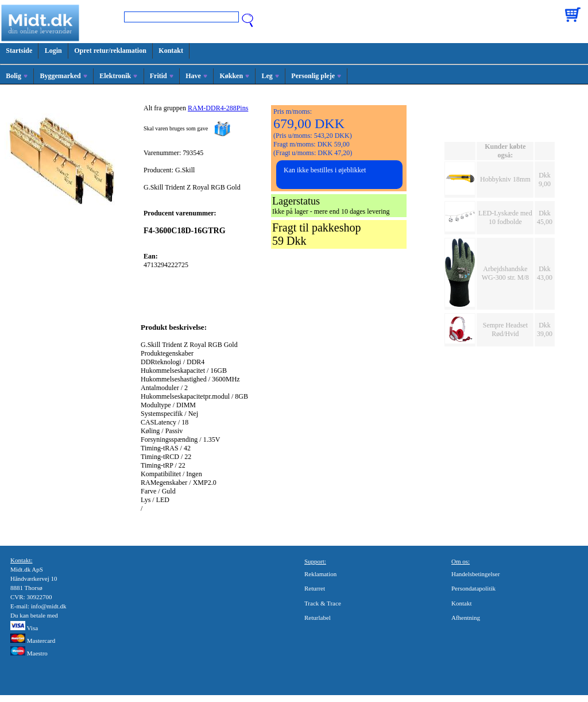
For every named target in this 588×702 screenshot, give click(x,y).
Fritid (162, 76)
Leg (270, 76)
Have (196, 76)
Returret (315, 588)
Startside (19, 51)
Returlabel (318, 618)
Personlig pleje (316, 76)
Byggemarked (63, 76)
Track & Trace (323, 603)
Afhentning (466, 618)
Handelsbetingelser (475, 574)
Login (53, 51)
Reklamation (320, 574)
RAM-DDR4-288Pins (218, 108)
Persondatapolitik (473, 588)
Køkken (234, 76)
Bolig (17, 76)
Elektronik (118, 76)
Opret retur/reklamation (110, 51)
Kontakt (171, 51)
